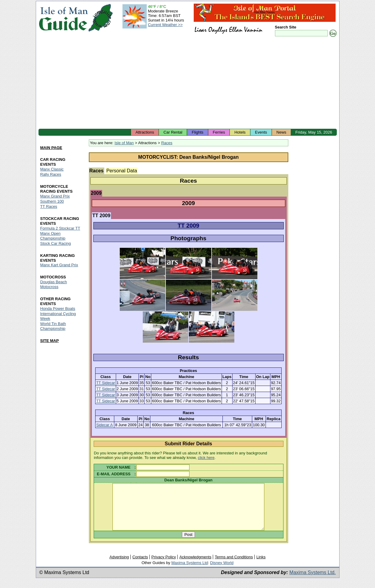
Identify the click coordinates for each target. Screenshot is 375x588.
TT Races (49, 206)
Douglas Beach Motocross (54, 285)
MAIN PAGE (51, 148)
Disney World (222, 572)
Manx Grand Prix (55, 196)
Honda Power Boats (58, 309)
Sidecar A (104, 425)
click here (206, 458)
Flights (197, 132)
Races (167, 143)
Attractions (145, 132)
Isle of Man (124, 143)
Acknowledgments (196, 566)
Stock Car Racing (56, 243)
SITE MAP (50, 341)
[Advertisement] (188, 83)
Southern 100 (52, 201)
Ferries (219, 132)
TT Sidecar (105, 383)
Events (261, 132)
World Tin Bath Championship (53, 326)
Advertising (119, 566)
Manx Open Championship (53, 236)
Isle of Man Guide (63, 18)
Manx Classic (52, 169)
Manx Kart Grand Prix (59, 265)
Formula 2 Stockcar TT (60, 228)
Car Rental (173, 132)
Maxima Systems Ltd (190, 572)
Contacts (140, 566)
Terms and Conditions (234, 566)
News (281, 132)
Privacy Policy (164, 566)
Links (261, 566)
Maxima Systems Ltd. (313, 581)
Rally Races (51, 174)
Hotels (240, 132)
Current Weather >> (165, 25)
